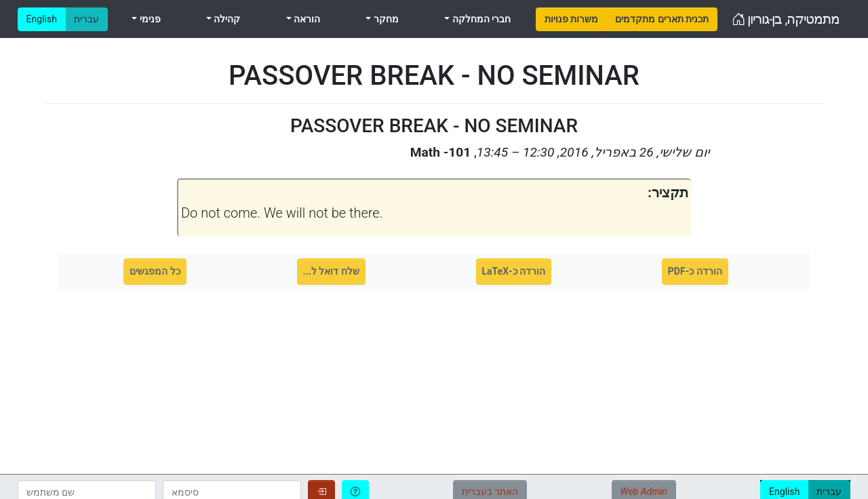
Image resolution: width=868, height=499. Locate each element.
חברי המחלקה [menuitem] (480, 19)
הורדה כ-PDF (695, 271)
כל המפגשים (155, 271)
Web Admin (644, 492)
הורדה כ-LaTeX (514, 271)
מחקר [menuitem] (384, 19)
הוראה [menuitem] (306, 19)
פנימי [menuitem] (149, 19)
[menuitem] (571, 19)
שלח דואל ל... (331, 271)
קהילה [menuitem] (226, 19)
